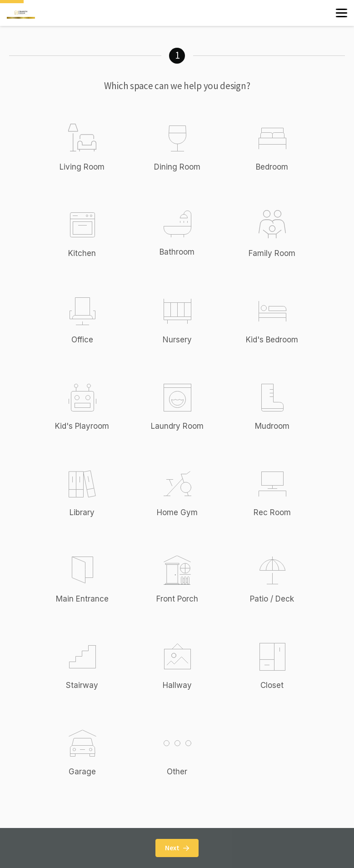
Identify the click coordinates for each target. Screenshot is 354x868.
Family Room (272, 253)
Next (177, 848)
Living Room (82, 167)
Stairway (82, 685)
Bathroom (177, 252)
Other (187, 752)
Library (82, 512)
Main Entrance (82, 599)
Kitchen (82, 253)
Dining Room (177, 167)
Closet (272, 685)
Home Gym (177, 512)
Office (82, 340)
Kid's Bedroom (272, 340)
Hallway (177, 685)
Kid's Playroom (82, 426)
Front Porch (177, 599)
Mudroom (272, 426)
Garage (82, 772)
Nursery (177, 340)
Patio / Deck (272, 599)
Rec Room (272, 512)
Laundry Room (177, 426)
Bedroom (272, 167)
